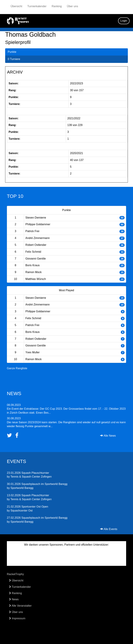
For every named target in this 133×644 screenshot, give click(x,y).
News (14, 599)
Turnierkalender (37, 6)
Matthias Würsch (36, 279)
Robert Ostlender (36, 245)
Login (124, 21)
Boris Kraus (33, 265)
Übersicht (16, 6)
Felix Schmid (33, 252)
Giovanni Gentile (36, 259)
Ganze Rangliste (17, 368)
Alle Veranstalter (20, 606)
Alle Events (109, 529)
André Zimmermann (38, 238)
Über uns (72, 6)
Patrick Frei (32, 231)
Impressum (17, 618)
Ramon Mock (34, 272)
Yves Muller (33, 352)
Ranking (57, 6)
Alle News (108, 436)
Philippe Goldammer (38, 224)
